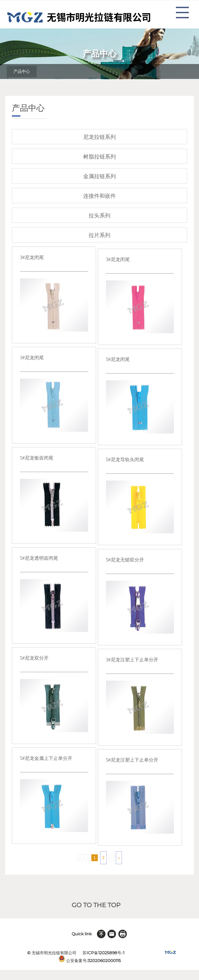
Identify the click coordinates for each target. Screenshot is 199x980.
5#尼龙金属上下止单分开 (46, 758)
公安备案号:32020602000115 (94, 961)
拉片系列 (99, 235)
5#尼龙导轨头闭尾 (125, 460)
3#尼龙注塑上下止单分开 (132, 660)
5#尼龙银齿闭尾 (37, 458)
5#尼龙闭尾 (118, 359)
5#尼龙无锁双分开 (125, 560)
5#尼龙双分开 (34, 658)
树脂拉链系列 (99, 157)
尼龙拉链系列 (99, 137)
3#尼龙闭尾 (32, 258)
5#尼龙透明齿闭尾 (39, 558)
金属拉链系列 (99, 176)
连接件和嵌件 (99, 196)
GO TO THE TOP (96, 905)
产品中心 (22, 71)
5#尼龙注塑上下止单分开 (132, 760)
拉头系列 (99, 216)
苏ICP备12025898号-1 (103, 953)
